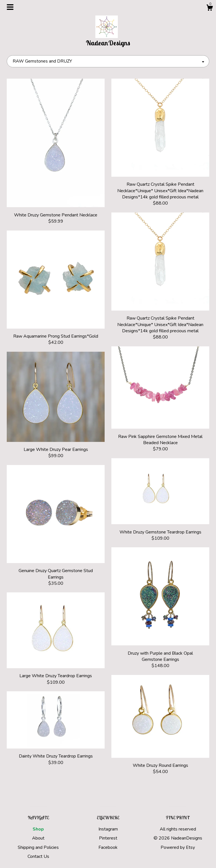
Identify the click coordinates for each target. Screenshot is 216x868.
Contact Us (38, 856)
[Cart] (210, 9)
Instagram (108, 829)
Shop (38, 829)
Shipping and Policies (38, 847)
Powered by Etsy (178, 847)
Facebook (108, 847)
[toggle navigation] (10, 7)
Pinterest (108, 838)
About (38, 838)
